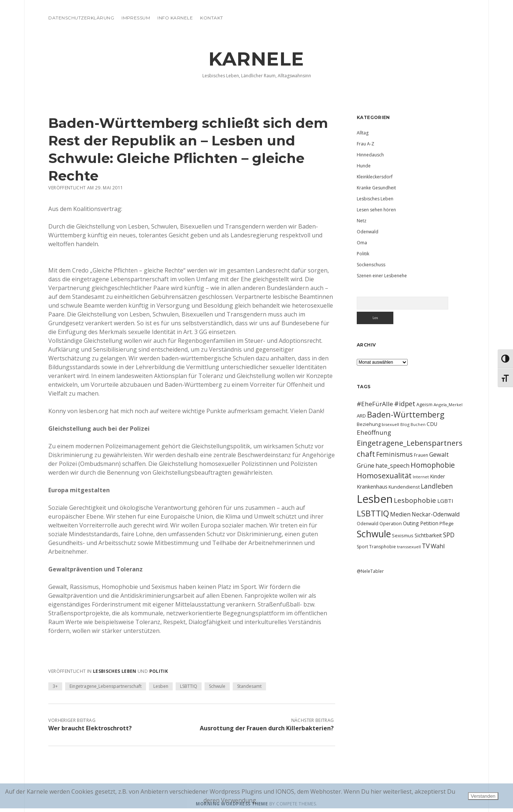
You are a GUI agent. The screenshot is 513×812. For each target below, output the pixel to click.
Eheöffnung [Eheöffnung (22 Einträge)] (374, 432)
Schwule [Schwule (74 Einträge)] (374, 534)
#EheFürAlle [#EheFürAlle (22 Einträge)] (375, 404)
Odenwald (368, 232)
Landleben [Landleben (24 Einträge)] (437, 486)
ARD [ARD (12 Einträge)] (361, 416)
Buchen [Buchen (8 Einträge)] (418, 424)
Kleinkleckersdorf (375, 177)
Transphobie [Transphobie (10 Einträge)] (383, 547)
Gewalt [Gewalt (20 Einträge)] (439, 454)
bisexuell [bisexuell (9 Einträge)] (390, 424)
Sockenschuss (371, 265)
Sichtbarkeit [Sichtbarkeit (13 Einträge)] (428, 535)
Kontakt (211, 18)
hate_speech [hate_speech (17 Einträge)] (392, 466)
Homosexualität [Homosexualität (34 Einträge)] (384, 476)
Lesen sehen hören (376, 210)
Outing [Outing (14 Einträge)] (411, 523)
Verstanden (483, 796)
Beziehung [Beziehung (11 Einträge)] (369, 424)
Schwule (217, 686)
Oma (362, 243)
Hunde (364, 166)
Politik (159, 671)
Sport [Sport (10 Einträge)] (362, 547)
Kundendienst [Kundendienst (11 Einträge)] (404, 487)
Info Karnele (175, 18)
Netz (362, 221)
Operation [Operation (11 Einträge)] (391, 523)
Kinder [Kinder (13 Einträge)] (437, 476)
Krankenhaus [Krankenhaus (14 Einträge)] (372, 487)
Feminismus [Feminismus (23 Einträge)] (394, 454)
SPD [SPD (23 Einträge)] (449, 535)
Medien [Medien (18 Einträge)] (400, 514)
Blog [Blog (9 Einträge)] (405, 424)
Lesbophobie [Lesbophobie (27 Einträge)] (415, 500)
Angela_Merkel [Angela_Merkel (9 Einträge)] (448, 405)
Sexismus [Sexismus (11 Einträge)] (403, 535)
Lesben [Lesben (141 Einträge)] (375, 499)
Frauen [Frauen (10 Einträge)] (421, 455)
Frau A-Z (366, 144)
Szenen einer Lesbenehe (382, 276)
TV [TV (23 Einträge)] (426, 546)
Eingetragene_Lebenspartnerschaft (106, 686)
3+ (55, 686)
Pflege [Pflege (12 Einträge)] (447, 523)
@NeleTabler (370, 571)
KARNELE (256, 59)
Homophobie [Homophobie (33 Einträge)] (433, 465)
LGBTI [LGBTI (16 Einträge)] (445, 501)
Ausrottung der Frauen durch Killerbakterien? (267, 728)
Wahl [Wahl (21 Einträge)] (438, 546)
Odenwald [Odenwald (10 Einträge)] (368, 524)
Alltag (363, 133)
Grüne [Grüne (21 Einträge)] (366, 465)
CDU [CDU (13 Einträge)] (432, 424)
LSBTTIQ (189, 686)
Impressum (136, 18)
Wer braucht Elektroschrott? (90, 728)
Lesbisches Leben (115, 671)
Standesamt (249, 686)
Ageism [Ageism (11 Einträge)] (424, 404)
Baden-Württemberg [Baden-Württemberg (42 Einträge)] (406, 414)
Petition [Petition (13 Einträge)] (429, 523)
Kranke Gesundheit (376, 188)
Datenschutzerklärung (81, 18)
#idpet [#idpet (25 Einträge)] (405, 404)
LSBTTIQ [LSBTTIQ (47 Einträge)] (373, 513)
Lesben (161, 686)
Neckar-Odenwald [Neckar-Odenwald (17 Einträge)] (436, 514)
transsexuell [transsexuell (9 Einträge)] (409, 547)
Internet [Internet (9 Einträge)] (421, 477)
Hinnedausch (370, 155)
